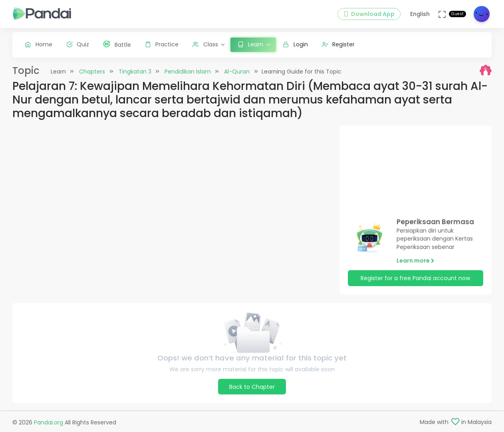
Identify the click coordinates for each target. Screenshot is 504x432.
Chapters (92, 72)
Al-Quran (237, 72)
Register (338, 44)
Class (205, 44)
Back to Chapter (252, 387)
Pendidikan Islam (188, 72)
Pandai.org (49, 422)
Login (295, 44)
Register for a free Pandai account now (415, 278)
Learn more (416, 261)
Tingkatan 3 (135, 72)
